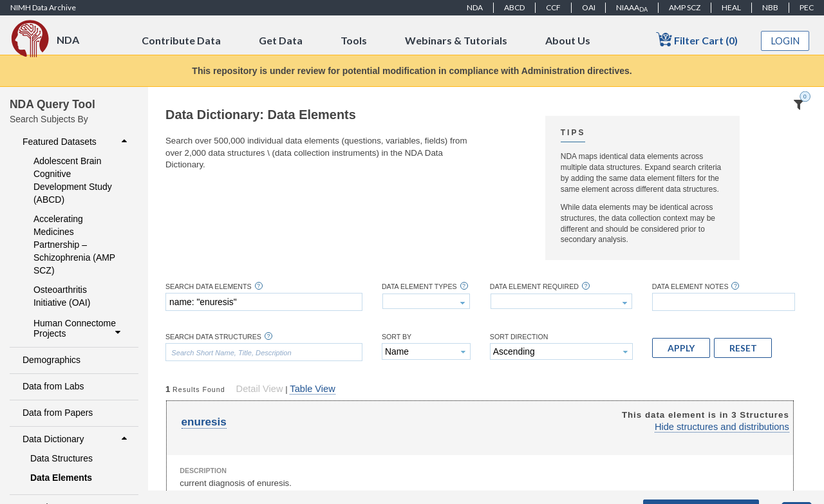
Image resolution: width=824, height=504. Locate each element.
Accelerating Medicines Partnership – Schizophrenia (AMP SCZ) (74, 245)
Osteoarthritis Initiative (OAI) (62, 296)
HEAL (731, 7)
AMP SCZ (685, 7)
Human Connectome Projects (79, 328)
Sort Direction (519, 337)
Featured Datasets (76, 142)
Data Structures (61, 458)
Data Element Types (419, 287)
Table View (312, 389)
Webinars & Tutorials (456, 40)
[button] (681, 348)
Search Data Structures (213, 337)
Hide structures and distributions (722, 427)
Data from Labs (53, 386)
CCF (553, 7)
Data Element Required (534, 287)
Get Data (281, 40)
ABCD (514, 7)
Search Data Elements (209, 287)
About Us (568, 40)
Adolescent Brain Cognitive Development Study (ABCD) (73, 180)
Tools (354, 40)
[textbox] (264, 302)
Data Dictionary (76, 439)
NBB (770, 7)
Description (203, 471)
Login (785, 41)
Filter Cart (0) (697, 40)
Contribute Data (181, 40)
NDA (475, 7)
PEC (807, 7)
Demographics (51, 360)
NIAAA (632, 8)
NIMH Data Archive (43, 7)
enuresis (204, 422)
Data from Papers (58, 413)
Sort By (397, 337)
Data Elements (61, 478)
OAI (589, 7)
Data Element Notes (690, 287)
